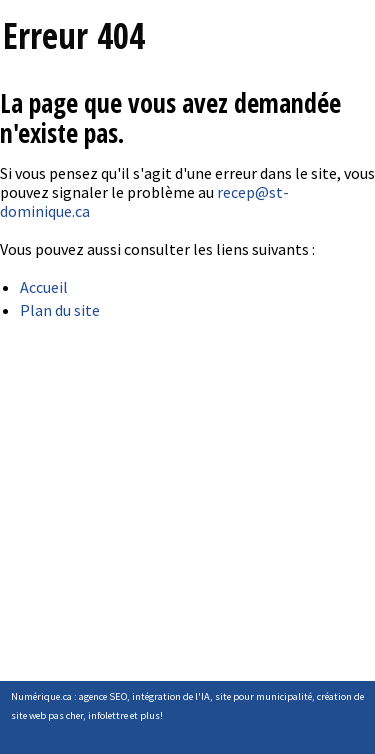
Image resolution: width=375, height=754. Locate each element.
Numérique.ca (41, 696)
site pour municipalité (263, 696)
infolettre (108, 715)
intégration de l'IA (171, 696)
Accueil (44, 287)
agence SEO (103, 696)
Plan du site (60, 310)
